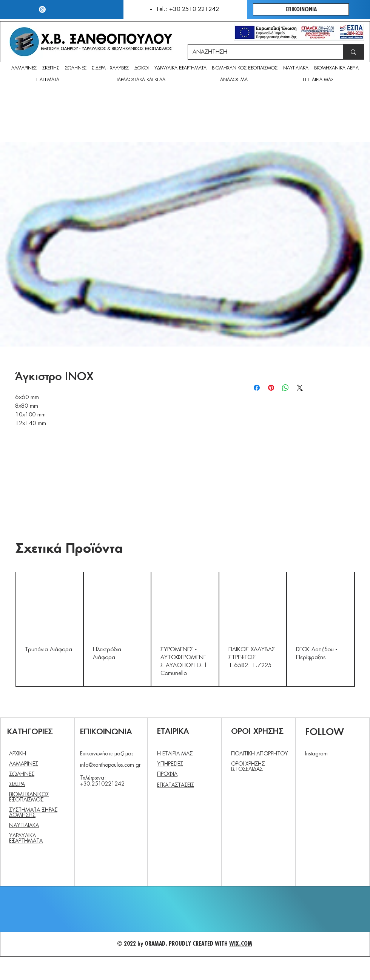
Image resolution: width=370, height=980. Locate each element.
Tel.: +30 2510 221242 (187, 9)
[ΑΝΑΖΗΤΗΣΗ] (260, 52)
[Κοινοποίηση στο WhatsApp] (285, 388)
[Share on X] (300, 388)
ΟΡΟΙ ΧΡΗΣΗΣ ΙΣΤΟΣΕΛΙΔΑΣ (248, 767)
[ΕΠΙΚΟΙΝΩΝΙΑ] (301, 9)
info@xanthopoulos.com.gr (110, 765)
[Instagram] (42, 9)
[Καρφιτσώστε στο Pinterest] (271, 388)
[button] (234, 80)
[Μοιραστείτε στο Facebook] (257, 388)
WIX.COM (241, 944)
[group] (185, 629)
